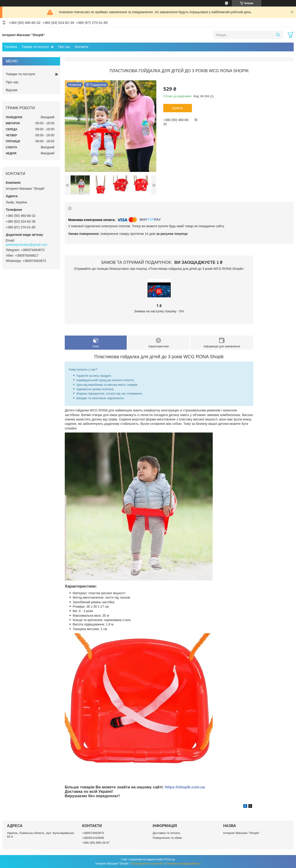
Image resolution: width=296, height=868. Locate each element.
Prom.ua (170, 859)
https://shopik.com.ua (185, 787)
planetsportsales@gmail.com (27, 245)
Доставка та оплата (166, 833)
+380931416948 (93, 838)
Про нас (64, 47)
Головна (11, 47)
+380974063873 (93, 833)
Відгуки (12, 90)
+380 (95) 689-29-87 (96, 843)
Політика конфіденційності (184, 864)
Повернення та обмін (167, 838)
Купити (178, 108)
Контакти (81, 47)
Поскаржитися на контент (148, 864)
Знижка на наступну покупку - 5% (159, 311)
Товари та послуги (35, 47)
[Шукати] (278, 35)
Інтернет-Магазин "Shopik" (241, 833)
